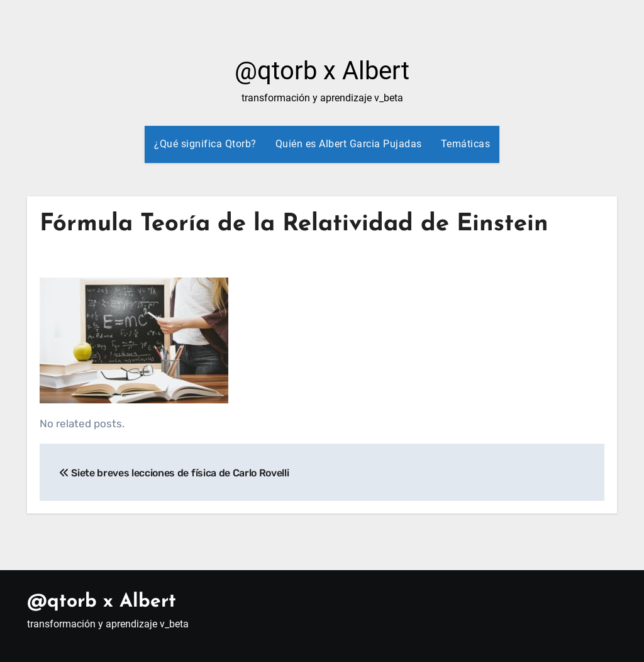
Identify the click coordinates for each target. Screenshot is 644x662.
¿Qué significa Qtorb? (205, 144)
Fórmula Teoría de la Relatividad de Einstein (294, 224)
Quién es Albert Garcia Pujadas (349, 144)
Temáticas (466, 144)
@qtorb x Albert (322, 71)
